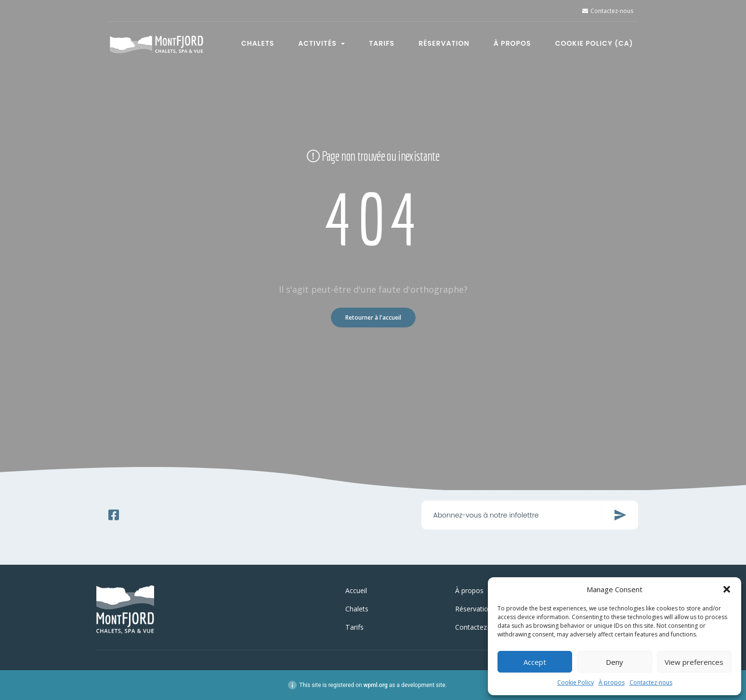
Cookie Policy (576, 682)
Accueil (356, 590)
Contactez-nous (651, 682)
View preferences (694, 662)
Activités (321, 43)
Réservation (444, 43)
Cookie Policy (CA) (594, 43)
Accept (535, 662)
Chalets (258, 43)
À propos (612, 682)
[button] (727, 589)
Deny (615, 662)
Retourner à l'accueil (373, 318)
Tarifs (382, 43)
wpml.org (376, 685)
